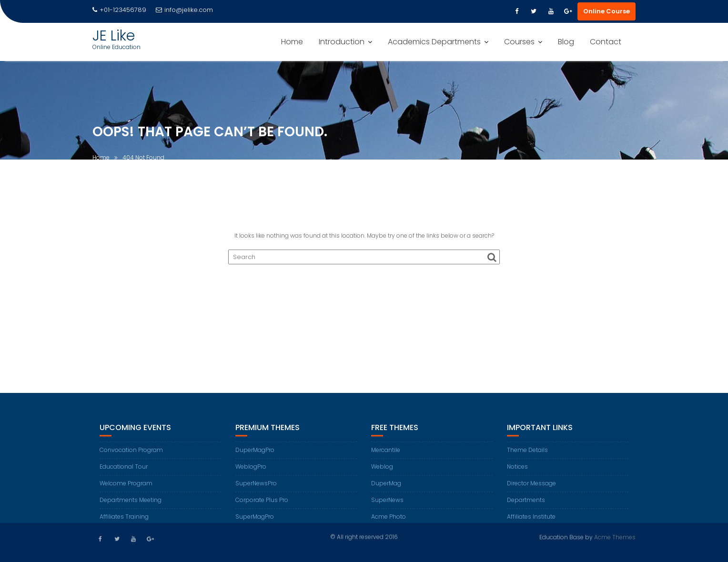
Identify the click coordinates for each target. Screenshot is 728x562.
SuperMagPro (255, 522)
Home (292, 42)
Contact (606, 42)
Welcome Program (126, 488)
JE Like (114, 36)
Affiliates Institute (531, 522)
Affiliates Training (124, 522)
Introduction (342, 42)
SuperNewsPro (256, 488)
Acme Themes (615, 537)
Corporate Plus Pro (262, 505)
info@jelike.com (184, 10)
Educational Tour (124, 472)
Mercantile (386, 455)
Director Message (531, 488)
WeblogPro (251, 472)
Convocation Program (131, 455)
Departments (526, 505)
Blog (566, 42)
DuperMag (386, 488)
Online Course (607, 11)
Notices (517, 472)
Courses (519, 42)
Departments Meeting (131, 505)
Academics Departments (434, 42)
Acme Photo (389, 522)
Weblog (382, 472)
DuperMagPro (255, 455)
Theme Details (527, 455)
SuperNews (387, 505)
